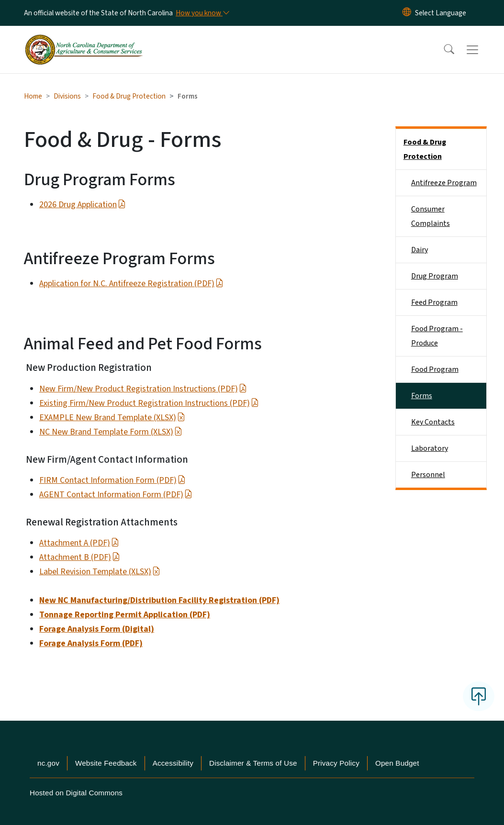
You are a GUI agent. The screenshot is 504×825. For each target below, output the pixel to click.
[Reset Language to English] (407, 13)
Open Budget (397, 763)
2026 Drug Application (83, 205)
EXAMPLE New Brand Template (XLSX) (112, 418)
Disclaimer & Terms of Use (253, 763)
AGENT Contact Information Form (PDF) (116, 495)
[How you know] (202, 13)
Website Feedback (106, 763)
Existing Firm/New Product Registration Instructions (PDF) (149, 403)
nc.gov (48, 763)
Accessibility (173, 763)
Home (33, 96)
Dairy (420, 250)
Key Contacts (433, 422)
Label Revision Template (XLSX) (100, 572)
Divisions (67, 96)
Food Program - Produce (437, 336)
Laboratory (430, 448)
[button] (443, 50)
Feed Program (434, 302)
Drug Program (435, 276)
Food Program (435, 369)
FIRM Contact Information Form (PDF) (112, 480)
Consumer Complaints (431, 216)
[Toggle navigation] (482, 50)
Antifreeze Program (444, 183)
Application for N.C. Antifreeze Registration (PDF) (131, 284)
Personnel (428, 475)
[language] (441, 13)
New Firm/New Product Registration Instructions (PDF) (143, 389)
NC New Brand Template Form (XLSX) (111, 432)
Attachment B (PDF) (80, 557)
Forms (422, 396)
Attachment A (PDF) (79, 543)
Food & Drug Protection (129, 96)
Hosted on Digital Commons (76, 793)
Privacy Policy (336, 763)
